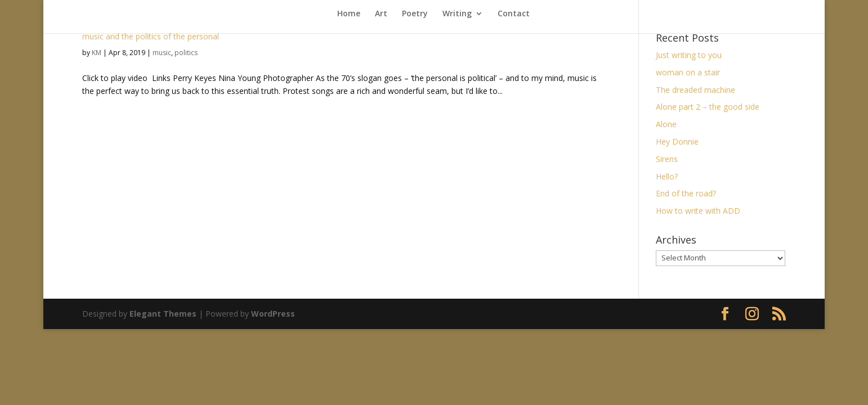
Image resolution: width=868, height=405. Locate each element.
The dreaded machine (695, 90)
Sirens (667, 159)
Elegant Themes (163, 314)
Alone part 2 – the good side (708, 107)
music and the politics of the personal (151, 36)
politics (186, 53)
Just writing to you (689, 55)
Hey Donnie (677, 141)
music (162, 53)
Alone (666, 124)
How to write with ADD (698, 211)
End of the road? (686, 193)
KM (97, 53)
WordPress (273, 314)
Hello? (667, 176)
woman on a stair (688, 72)
